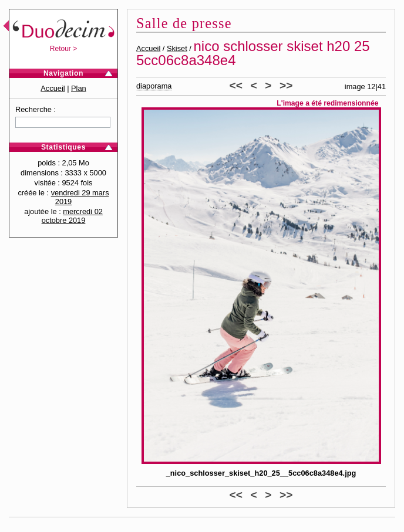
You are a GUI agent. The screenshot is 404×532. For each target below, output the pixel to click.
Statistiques (63, 147)
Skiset (177, 48)
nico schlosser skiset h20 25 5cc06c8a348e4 (253, 53)
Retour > (63, 49)
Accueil (53, 88)
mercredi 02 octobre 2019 (72, 216)
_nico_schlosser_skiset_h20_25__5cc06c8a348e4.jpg (261, 473)
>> (286, 85)
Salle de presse (184, 23)
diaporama (154, 86)
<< (236, 85)
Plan (79, 88)
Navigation (63, 73)
